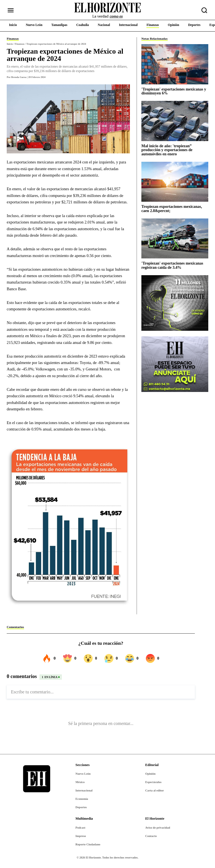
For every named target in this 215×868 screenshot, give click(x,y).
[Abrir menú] (11, 10)
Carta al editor (155, 790)
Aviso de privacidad (158, 828)
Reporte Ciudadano (88, 844)
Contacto (151, 836)
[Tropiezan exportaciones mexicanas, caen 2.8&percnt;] (175, 182)
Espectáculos (153, 782)
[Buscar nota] (204, 10)
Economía (82, 799)
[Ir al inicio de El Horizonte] (107, 10)
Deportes (81, 807)
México (80, 782)
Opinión (150, 774)
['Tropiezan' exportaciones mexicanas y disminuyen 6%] (175, 64)
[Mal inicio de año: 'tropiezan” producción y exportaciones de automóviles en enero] (175, 121)
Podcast (80, 828)
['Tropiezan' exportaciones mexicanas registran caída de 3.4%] (175, 238)
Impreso (81, 836)
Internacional (84, 790)
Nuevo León (83, 774)
